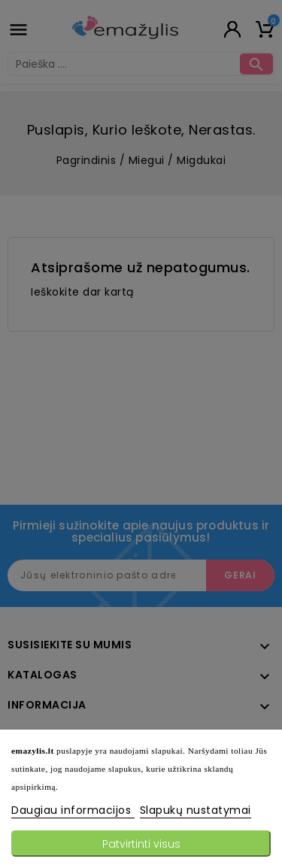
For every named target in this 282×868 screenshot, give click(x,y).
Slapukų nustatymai (196, 810)
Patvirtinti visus (141, 844)
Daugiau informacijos (73, 810)
